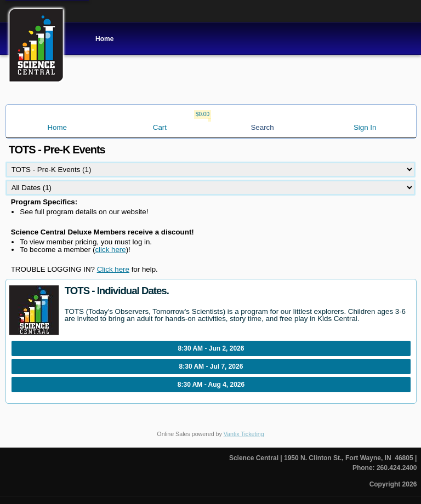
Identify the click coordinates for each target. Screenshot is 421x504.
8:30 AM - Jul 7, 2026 (211, 366)
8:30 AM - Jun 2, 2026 (211, 348)
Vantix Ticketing (244, 434)
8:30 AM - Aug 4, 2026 (211, 385)
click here (110, 250)
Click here (113, 269)
